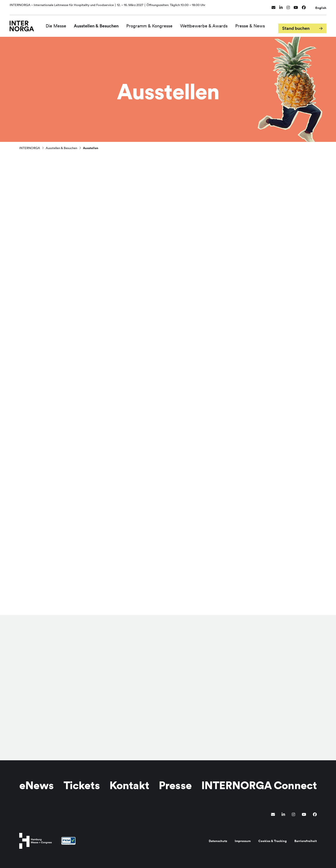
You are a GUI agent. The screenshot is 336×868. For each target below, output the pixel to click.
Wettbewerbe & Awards (211, 23)
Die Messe (63, 23)
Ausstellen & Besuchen (103, 23)
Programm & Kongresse (156, 23)
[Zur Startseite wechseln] (25, 23)
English (321, 5)
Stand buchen (296, 24)
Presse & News (257, 23)
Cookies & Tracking (273, 841)
